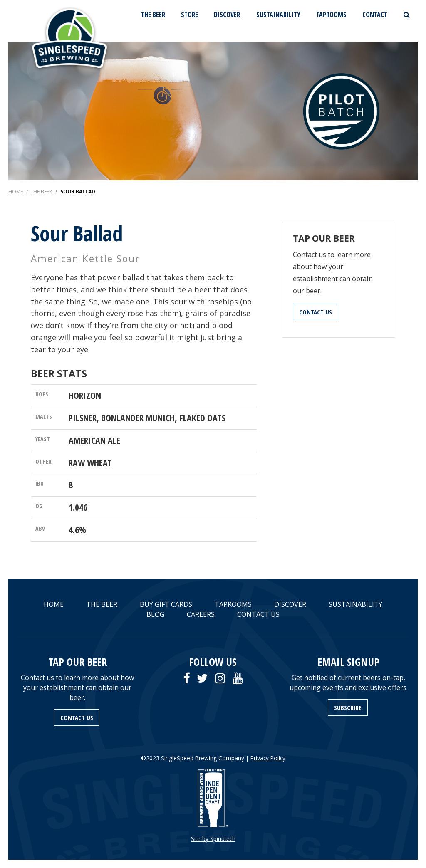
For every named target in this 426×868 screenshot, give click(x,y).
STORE (189, 15)
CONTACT (375, 15)
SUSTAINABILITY (278, 15)
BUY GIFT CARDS (166, 604)
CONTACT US (316, 312)
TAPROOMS (331, 15)
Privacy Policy (268, 758)
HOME (54, 604)
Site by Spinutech (213, 839)
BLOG (155, 614)
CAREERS (201, 614)
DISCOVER (227, 15)
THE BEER (153, 15)
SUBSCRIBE (348, 707)
